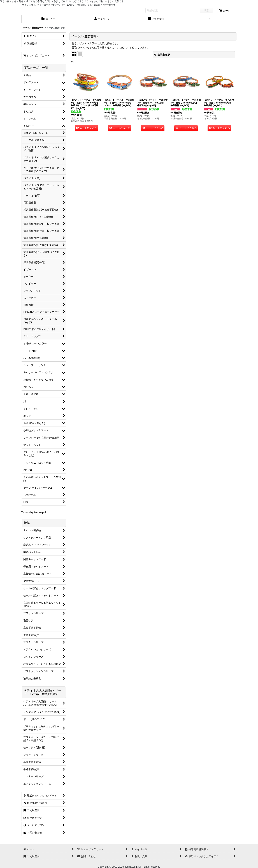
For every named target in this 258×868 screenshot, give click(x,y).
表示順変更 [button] (162, 55)
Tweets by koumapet (34, 512)
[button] (210, 19)
